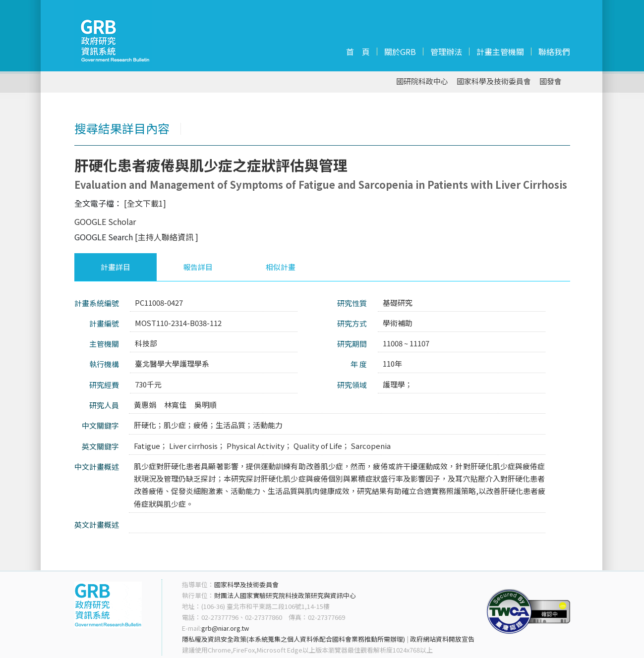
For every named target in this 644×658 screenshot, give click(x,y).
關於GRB (400, 52)
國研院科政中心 (422, 82)
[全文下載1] (145, 203)
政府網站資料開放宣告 (442, 639)
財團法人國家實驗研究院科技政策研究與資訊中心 (285, 595)
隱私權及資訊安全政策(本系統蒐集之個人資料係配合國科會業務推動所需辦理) (293, 639)
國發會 (551, 82)
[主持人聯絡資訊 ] (167, 237)
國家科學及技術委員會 (494, 82)
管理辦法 (446, 52)
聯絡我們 (554, 52)
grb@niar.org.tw (225, 628)
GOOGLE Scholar (105, 221)
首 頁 (358, 52)
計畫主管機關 (500, 52)
